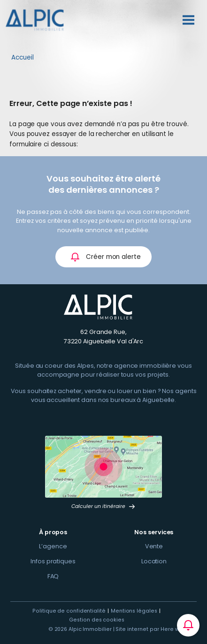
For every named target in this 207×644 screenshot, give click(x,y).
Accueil (23, 57)
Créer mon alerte (105, 257)
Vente (154, 546)
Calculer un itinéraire (103, 506)
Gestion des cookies (96, 620)
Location (154, 561)
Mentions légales (134, 611)
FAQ (53, 576)
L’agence (53, 546)
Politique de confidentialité (69, 611)
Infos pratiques (53, 561)
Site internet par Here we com (156, 629)
